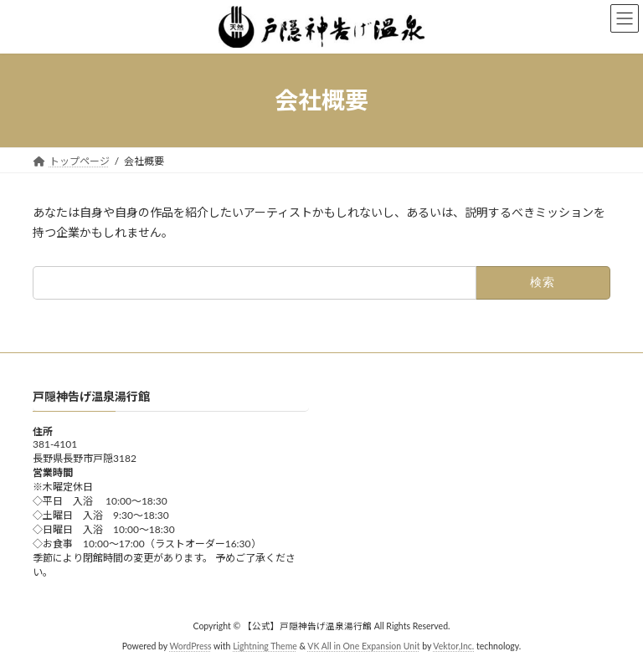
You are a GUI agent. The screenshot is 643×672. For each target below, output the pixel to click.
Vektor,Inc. (453, 646)
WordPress (190, 646)
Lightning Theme (265, 646)
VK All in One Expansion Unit (363, 646)
